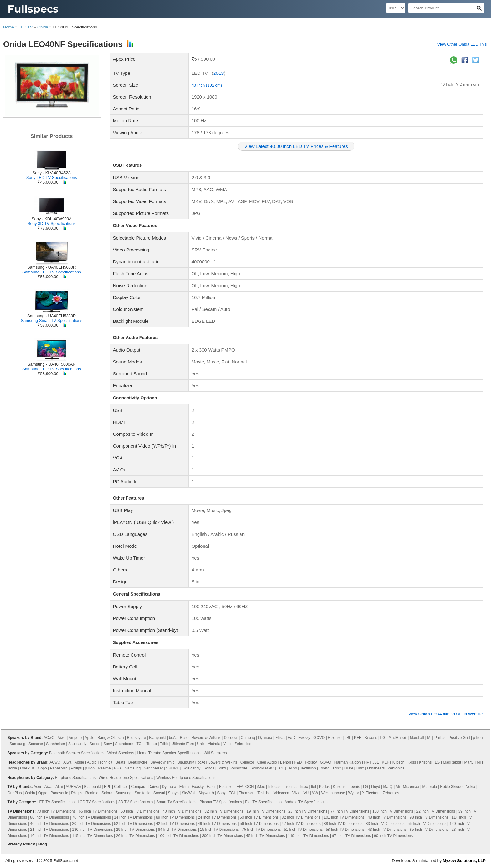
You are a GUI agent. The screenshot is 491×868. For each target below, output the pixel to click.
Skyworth (206, 793)
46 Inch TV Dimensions (49, 824)
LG (383, 738)
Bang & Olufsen (111, 738)
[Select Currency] (396, 8)
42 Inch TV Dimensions (175, 824)
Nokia (12, 768)
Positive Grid (459, 738)
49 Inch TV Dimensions (217, 824)
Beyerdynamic (163, 762)
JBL (348, 738)
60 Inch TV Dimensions (140, 811)
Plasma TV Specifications (221, 802)
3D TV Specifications (136, 802)
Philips (440, 738)
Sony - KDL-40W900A (52, 219)
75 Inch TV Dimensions (261, 830)
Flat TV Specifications (263, 802)
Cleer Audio (267, 762)
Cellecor (231, 738)
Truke (349, 768)
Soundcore (124, 744)
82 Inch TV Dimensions (301, 817)
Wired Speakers (121, 753)
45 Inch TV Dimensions (266, 836)
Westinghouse (333, 793)
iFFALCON (245, 787)
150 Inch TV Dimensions (393, 811)
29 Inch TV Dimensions (136, 830)
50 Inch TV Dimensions (259, 817)
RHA (118, 768)
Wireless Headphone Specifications (186, 778)
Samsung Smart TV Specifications (52, 320)
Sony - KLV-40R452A (52, 173)
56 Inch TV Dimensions (259, 824)
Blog (43, 844)
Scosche (36, 744)
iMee (261, 787)
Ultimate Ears (183, 744)
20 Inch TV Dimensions (91, 824)
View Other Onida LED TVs (462, 44)
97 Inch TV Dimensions (351, 836)
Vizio (227, 744)
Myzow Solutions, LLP (464, 861)
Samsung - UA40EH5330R (52, 316)
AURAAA (73, 787)
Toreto (152, 744)
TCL (140, 744)
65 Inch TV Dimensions (98, 811)
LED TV (26, 27)
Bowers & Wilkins (206, 738)
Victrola (214, 744)
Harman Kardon (348, 762)
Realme (104, 768)
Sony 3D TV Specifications (52, 223)
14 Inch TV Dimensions (133, 817)
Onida (43, 27)
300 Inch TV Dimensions (222, 836)
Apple (90, 738)
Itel (313, 787)
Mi (429, 738)
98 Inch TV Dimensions (429, 817)
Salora (107, 793)
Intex (304, 787)
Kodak (324, 787)
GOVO (319, 738)
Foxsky (304, 738)
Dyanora (265, 738)
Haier (211, 787)
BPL (107, 787)
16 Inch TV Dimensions (49, 836)
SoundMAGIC (262, 768)
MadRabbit (398, 738)
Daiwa (154, 787)
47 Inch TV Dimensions (301, 824)
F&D (292, 738)
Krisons (371, 738)
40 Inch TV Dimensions (460, 84)
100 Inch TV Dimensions (179, 836)
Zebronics (243, 744)
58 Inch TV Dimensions (345, 830)
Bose (184, 738)
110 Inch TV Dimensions (309, 836)
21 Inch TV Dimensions (49, 830)
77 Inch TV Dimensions (350, 811)
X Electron (371, 793)
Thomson (246, 793)
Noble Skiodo (451, 787)
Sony (108, 744)
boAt (173, 738)
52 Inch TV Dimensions (133, 824)
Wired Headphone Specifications (126, 778)
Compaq (248, 738)
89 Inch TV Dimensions (175, 817)
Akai (59, 787)
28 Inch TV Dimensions (308, 811)
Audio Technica (100, 762)
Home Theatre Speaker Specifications (169, 753)
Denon (285, 762)
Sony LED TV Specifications (52, 178)
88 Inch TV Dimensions (343, 824)
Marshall (417, 738)
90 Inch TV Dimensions (393, 836)
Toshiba (264, 793)
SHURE (173, 768)
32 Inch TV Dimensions (224, 811)
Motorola (430, 787)
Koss (412, 762)
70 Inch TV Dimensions (56, 811)
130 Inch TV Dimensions (93, 830)
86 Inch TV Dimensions (49, 817)
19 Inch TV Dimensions (266, 811)
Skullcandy (77, 744)
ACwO (49, 738)
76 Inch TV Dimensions (91, 817)
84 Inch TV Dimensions (178, 830)
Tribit (164, 744)
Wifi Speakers (215, 753)
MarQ (469, 762)
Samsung (17, 744)
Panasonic (59, 768)
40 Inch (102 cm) (207, 85)
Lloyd (376, 787)
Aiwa (62, 738)
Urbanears (376, 768)
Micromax (411, 787)
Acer (38, 787)
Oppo (42, 768)
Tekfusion (308, 768)
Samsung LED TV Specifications (52, 272)
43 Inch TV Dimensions (387, 830)
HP (366, 762)
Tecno (292, 768)
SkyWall (189, 793)
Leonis (354, 787)
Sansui (159, 793)
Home (9, 27)
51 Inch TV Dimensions (303, 830)
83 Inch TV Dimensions (385, 824)
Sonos (95, 744)
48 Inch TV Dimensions (387, 817)
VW (315, 793)
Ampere (75, 738)
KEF (358, 738)
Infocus (274, 787)
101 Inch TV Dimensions (344, 817)
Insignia (290, 787)
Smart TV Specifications (176, 802)
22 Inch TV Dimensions (436, 811)
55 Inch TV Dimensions (427, 824)
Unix (201, 744)
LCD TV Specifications (96, 802)
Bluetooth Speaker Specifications (77, 753)
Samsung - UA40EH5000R (52, 267)
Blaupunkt (157, 738)
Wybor (354, 793)
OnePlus (27, 768)
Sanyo (173, 793)
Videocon (282, 793)
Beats (120, 762)
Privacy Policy (21, 844)
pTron (478, 738)
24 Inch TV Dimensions (217, 817)
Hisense (335, 738)
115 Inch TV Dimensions (93, 836)
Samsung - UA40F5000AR (52, 364)
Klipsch (398, 762)
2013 (218, 73)
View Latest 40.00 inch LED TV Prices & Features (296, 146)
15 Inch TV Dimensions (220, 830)
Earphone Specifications (75, 778)
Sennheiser (56, 744)
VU (306, 793)
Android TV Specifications (306, 802)
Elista (280, 738)
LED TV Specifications (56, 802)
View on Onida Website (445, 714)
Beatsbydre (136, 738)
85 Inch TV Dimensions (429, 830)
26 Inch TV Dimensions (136, 836)
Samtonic (142, 793)
